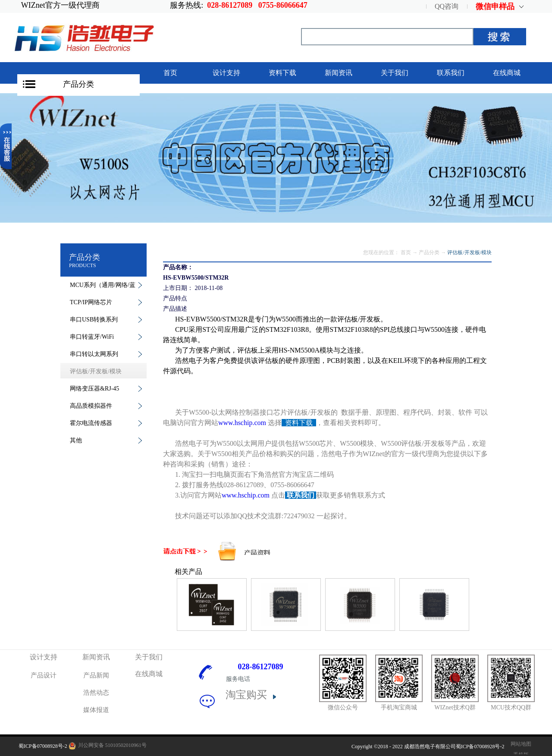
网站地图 (520, 744)
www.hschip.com (242, 423)
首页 (170, 73)
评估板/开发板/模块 (469, 252)
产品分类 (78, 84)
